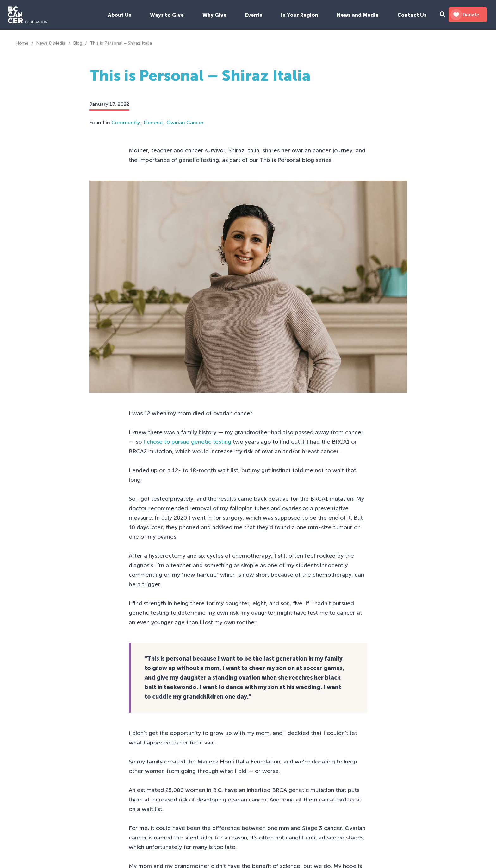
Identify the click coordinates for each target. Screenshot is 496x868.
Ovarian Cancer (185, 122)
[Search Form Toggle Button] (443, 15)
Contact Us (412, 15)
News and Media (358, 15)
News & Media (51, 43)
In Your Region (300, 15)
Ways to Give (167, 15)
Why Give (214, 15)
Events (254, 15)
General (153, 122)
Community (126, 122)
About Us (120, 15)
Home (22, 43)
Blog (78, 43)
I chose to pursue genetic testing (187, 442)
